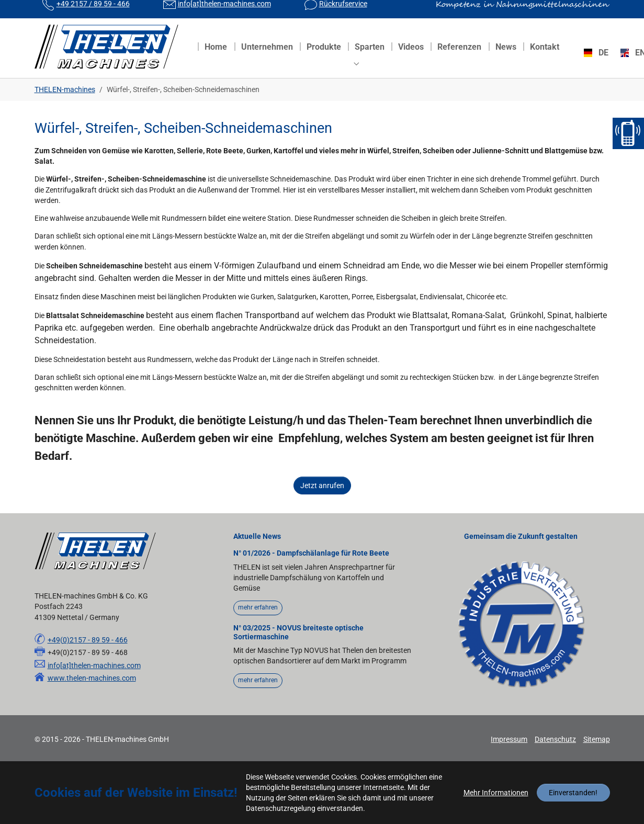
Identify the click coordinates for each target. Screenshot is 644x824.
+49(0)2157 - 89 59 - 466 (88, 659)
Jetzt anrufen (322, 504)
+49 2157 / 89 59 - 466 (93, 13)
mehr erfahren (258, 626)
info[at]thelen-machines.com (224, 13)
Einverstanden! (573, 793)
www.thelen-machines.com (92, 697)
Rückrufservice (343, 13)
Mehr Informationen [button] (496, 793)
